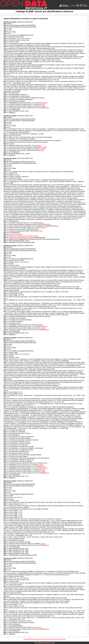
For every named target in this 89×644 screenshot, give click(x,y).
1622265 (45, 103)
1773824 (44, 147)
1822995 (42, 104)
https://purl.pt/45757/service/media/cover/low (24, 236)
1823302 (42, 466)
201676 (38, 145)
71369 (40, 231)
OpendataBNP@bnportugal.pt (31, 639)
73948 (42, 150)
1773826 (43, 106)
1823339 (40, 325)
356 (57, 226)
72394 (45, 463)
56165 (37, 229)
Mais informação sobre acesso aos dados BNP (53, 639)
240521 (41, 223)
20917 (47, 108)
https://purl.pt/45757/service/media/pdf (22, 238)
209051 (48, 224)
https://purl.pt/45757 (16, 234)
